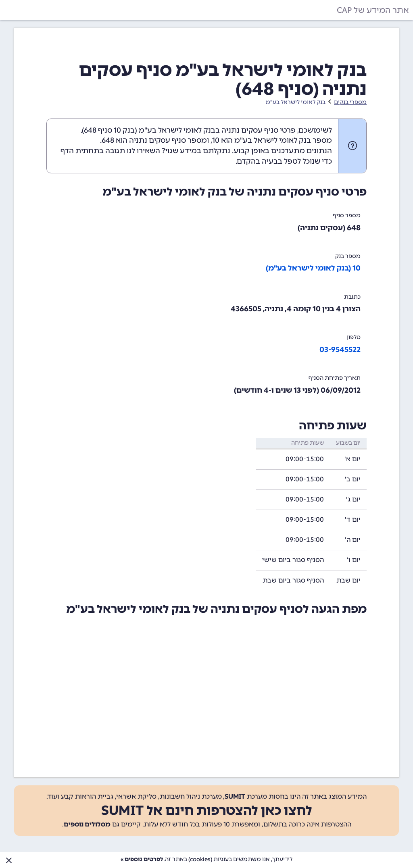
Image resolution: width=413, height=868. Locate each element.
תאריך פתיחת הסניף (335, 378)
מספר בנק (348, 256)
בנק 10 (124, 130)
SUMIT (235, 796)
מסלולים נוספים (87, 824)
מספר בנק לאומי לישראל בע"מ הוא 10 (272, 140)
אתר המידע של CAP (373, 10)
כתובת (352, 297)
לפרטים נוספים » (142, 859)
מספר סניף (347, 215)
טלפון (354, 337)
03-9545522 (340, 350)
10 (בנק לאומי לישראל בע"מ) (313, 268)
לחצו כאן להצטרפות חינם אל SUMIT (207, 810)
